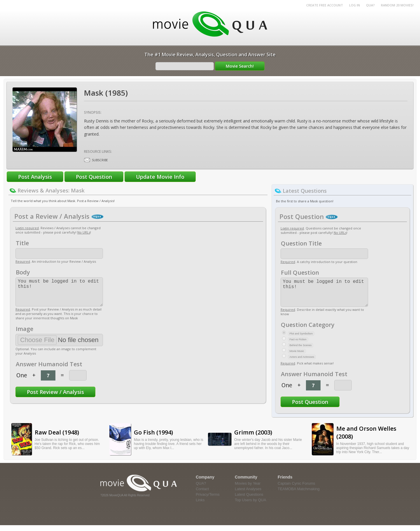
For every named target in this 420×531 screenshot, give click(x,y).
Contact (202, 495)
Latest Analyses (248, 495)
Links (200, 506)
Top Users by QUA (251, 506)
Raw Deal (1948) (57, 438)
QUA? (370, 5)
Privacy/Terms (208, 500)
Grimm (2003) (253, 438)
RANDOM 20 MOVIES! (397, 5)
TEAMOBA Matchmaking (299, 495)
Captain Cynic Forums (296, 489)
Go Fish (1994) (153, 438)
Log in (355, 5)
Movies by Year (248, 489)
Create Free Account (325, 5)
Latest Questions (249, 500)
